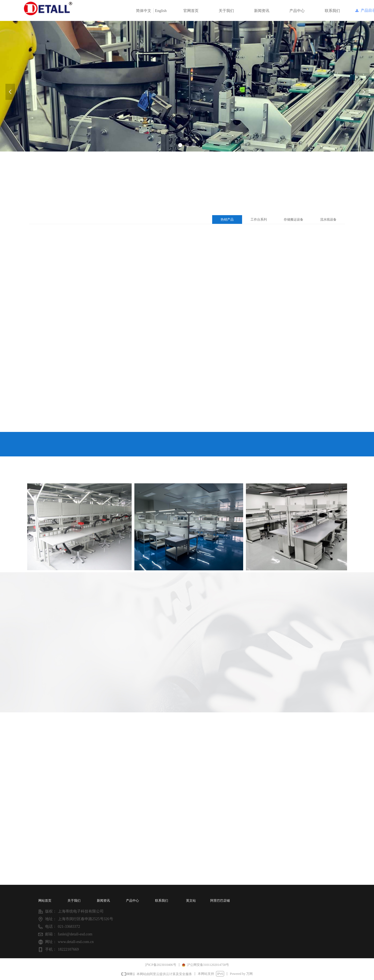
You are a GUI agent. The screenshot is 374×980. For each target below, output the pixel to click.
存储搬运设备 (293, 220)
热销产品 (227, 220)
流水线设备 (328, 220)
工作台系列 (259, 220)
